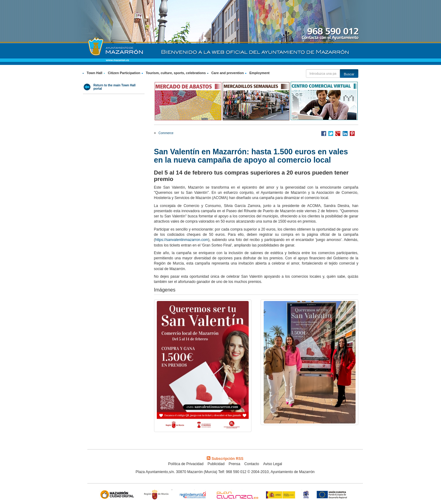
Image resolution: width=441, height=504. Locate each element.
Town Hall (94, 73)
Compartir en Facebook (324, 134)
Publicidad (216, 464)
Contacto (252, 464)
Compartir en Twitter (331, 134)
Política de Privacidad (186, 464)
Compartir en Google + (338, 134)
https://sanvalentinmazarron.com (182, 240)
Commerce (166, 133)
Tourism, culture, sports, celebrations (176, 73)
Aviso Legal (273, 464)
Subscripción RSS (225, 459)
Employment (259, 73)
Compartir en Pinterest (352, 134)
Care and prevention (228, 73)
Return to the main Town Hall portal (115, 87)
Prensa (234, 464)
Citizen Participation (124, 73)
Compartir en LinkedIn (345, 134)
